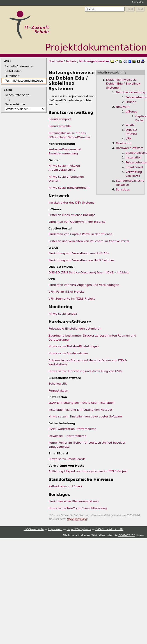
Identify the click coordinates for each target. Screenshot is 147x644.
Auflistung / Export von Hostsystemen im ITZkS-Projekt (88, 471)
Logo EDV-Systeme (79, 529)
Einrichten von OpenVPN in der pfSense (77, 222)
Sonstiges (123, 189)
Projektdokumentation (96, 47)
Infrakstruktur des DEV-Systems (71, 203)
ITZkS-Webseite (34, 529)
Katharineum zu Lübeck (65, 486)
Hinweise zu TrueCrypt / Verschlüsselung (78, 508)
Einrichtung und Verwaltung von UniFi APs (79, 253)
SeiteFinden (13, 71)
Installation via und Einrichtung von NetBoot (80, 410)
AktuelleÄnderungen (20, 66)
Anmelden (138, 2)
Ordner (131, 102)
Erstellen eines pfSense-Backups (72, 215)
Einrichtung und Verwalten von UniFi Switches (82, 260)
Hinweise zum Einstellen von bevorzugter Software (85, 416)
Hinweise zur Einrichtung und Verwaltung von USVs (85, 371)
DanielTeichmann (77, 519)
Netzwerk (123, 107)
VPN (129, 139)
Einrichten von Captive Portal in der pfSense (80, 234)
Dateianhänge (15, 104)
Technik (71, 61)
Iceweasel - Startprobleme (67, 436)
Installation (134, 157)
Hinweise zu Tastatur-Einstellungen (74, 346)
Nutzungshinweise (94, 61)
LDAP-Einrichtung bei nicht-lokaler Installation (82, 403)
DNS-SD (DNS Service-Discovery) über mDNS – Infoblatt (89, 272)
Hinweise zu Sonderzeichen (68, 353)
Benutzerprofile (60, 126)
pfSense (131, 111)
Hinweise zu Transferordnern (69, 188)
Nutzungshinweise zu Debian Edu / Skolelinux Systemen (123, 84)
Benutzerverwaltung (131, 92)
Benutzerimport (60, 119)
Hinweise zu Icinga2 (63, 314)
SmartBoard (134, 167)
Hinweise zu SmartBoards (67, 459)
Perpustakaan (58, 391)
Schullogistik (58, 384)
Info (7, 100)
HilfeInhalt (12, 76)
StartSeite (56, 61)
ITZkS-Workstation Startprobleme (72, 429)
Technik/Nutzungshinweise (24, 81)
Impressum (55, 529)
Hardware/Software (130, 148)
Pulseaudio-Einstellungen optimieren (75, 329)
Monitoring (124, 143)
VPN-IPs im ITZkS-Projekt (66, 292)
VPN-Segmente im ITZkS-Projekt (72, 299)
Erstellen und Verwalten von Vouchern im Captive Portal (89, 241)
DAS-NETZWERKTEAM (109, 529)
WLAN (130, 125)
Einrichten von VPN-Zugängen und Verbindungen (84, 285)
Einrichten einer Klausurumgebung (74, 501)
